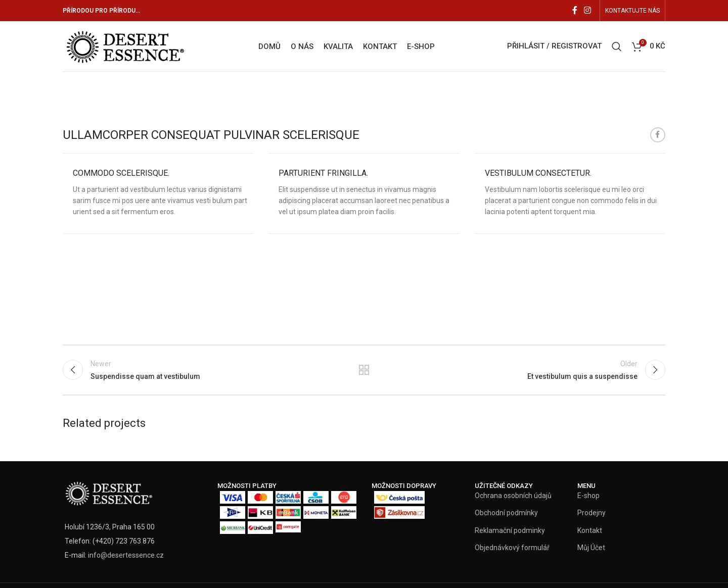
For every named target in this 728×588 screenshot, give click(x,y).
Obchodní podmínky (506, 513)
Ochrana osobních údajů (513, 496)
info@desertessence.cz (126, 555)
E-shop (588, 496)
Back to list (364, 370)
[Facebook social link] (575, 10)
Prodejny (591, 513)
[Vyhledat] (617, 46)
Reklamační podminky (510, 530)
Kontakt (590, 530)
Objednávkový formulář (512, 548)
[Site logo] (124, 45)
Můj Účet (591, 548)
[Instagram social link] (588, 10)
